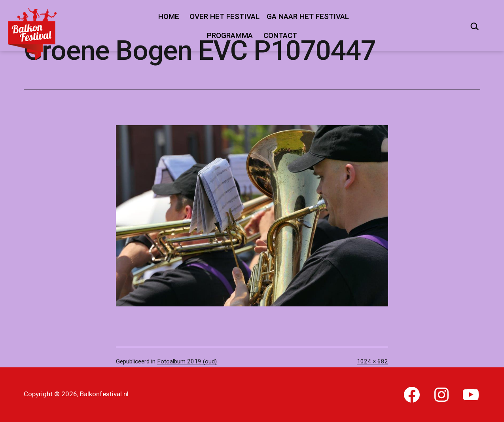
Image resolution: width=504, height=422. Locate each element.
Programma (230, 35)
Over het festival (225, 16)
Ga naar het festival (308, 16)
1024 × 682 (372, 361)
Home (169, 16)
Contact (280, 35)
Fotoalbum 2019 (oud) (187, 361)
